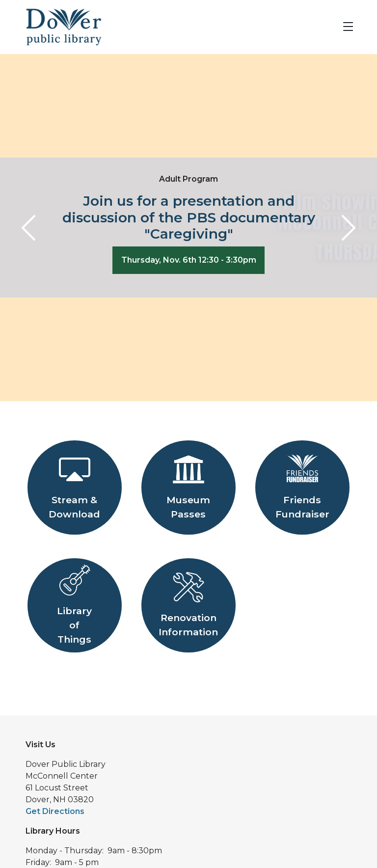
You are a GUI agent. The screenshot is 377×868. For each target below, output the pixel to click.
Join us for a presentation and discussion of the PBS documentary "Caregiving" (189, 217)
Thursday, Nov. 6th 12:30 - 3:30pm (189, 260)
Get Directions (55, 811)
